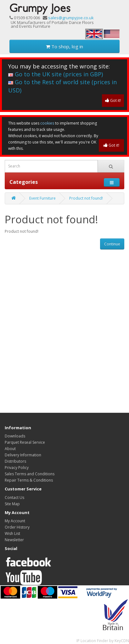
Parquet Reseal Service (25, 442)
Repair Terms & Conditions (29, 480)
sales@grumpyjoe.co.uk (71, 18)
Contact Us (14, 498)
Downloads (15, 436)
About (10, 449)
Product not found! (86, 198)
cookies (47, 123)
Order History (17, 527)
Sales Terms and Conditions (30, 474)
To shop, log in (64, 46)
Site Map (12, 504)
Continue (112, 244)
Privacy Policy (17, 468)
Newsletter (14, 540)
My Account (15, 521)
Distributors (15, 461)
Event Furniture (42, 198)
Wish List (12, 533)
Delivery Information (23, 455)
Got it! (113, 100)
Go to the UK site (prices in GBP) (56, 74)
